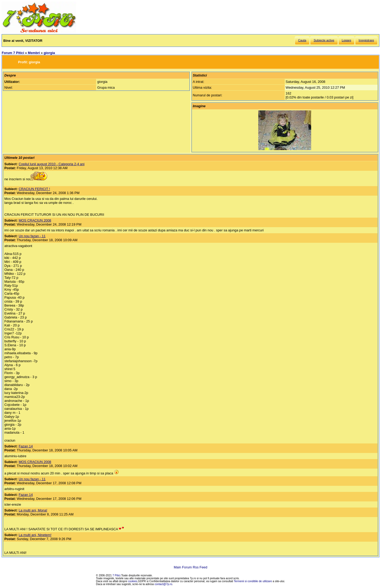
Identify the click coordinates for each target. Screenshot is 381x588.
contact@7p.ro (163, 584)
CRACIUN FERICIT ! (34, 189)
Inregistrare (366, 40)
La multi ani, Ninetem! (35, 535)
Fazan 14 (26, 446)
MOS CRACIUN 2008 (35, 220)
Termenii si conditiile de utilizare (253, 581)
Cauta (302, 40)
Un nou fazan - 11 (32, 236)
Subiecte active (324, 40)
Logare (347, 40)
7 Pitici (116, 575)
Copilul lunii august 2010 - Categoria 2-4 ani (51, 164)
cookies (133, 581)
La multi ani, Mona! (33, 510)
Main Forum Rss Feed (191, 567)
